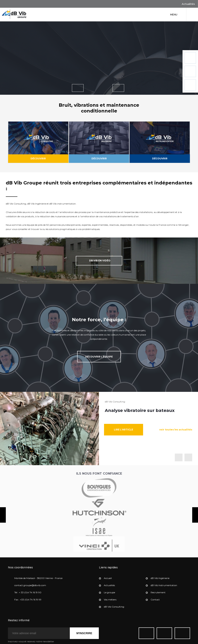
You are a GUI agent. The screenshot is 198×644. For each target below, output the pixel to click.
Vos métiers (110, 598)
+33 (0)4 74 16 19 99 (31, 598)
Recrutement (158, 591)
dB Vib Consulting (114, 605)
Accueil (108, 577)
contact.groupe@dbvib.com (30, 584)
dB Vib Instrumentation (164, 584)
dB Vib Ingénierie (160, 577)
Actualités (185, 4)
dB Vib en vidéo (94, 259)
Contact (155, 598)
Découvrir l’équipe (99, 355)
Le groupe (109, 591)
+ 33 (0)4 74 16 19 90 (30, 591)
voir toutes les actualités (176, 428)
